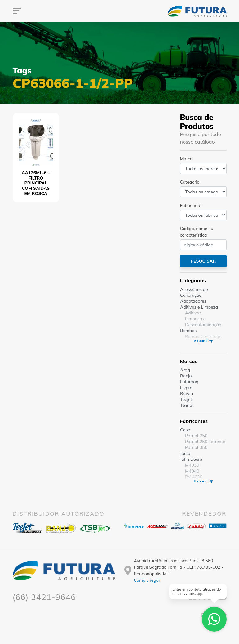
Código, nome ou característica (197, 232)
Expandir (202, 341)
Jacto (185, 453)
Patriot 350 (196, 447)
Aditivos (193, 313)
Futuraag (189, 382)
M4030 (192, 465)
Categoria (190, 182)
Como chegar (147, 580)
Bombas (188, 331)
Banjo (186, 376)
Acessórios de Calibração (194, 292)
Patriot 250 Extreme (205, 442)
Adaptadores (193, 301)
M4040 (192, 471)
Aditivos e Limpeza (199, 307)
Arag (185, 370)
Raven (186, 393)
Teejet (186, 399)
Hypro (186, 388)
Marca (186, 159)
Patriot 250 (196, 436)
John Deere (191, 459)
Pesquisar (203, 261)
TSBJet (187, 405)
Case (185, 430)
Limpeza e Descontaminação (203, 322)
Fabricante (191, 205)
